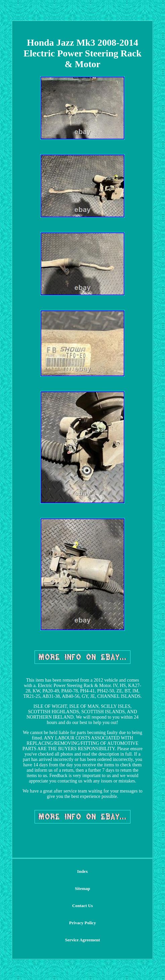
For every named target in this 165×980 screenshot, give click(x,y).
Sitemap (82, 888)
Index (82, 871)
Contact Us (82, 906)
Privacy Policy (82, 923)
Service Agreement (82, 940)
